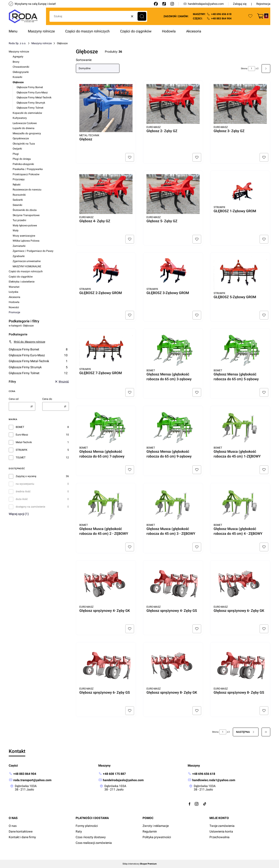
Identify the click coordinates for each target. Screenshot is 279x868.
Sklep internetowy (140, 864)
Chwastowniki (21, 67)
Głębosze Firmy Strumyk (31, 103)
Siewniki (17, 205)
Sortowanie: (84, 60)
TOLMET (21, 458)
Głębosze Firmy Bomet (30, 87)
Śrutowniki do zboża (25, 210)
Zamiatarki (19, 246)
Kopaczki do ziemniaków (27, 113)
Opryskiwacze (21, 138)
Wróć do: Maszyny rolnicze (27, 342)
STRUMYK (22, 450)
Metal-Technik (24, 442)
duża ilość (22, 499)
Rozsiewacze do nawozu (27, 190)
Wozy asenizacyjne (24, 236)
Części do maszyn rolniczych (26, 271)
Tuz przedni (19, 220)
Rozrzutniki (19, 195)
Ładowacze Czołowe (25, 123)
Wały (16, 230)
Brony (16, 62)
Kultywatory (20, 118)
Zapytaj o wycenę (26, 476)
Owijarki (17, 149)
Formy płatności (87, 826)
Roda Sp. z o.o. (17, 43)
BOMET (20, 427)
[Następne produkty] (246, 732)
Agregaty (18, 57)
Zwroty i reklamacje (156, 826)
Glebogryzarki (21, 72)
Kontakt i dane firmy (22, 837)
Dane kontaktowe (21, 831)
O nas (13, 826)
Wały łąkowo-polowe (25, 225)
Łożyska (14, 292)
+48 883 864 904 (221, 19)
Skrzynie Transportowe (26, 215)
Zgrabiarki (19, 256)
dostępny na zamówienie (30, 507)
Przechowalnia (219, 837)
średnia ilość (23, 491)
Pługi (16, 154)
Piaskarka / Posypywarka (28, 169)
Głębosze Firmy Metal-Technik (34, 98)
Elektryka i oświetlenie (22, 282)
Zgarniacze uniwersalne (27, 261)
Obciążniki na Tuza (24, 144)
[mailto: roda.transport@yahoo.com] (30, 780)
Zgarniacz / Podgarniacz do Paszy (33, 251)
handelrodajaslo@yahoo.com (203, 4)
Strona (244, 68)
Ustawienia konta (221, 831)
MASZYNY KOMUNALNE (27, 266)
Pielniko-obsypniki (23, 164)
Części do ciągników (21, 277)
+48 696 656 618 (221, 14)
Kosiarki (17, 77)
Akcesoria (14, 297)
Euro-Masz (22, 435)
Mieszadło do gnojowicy (27, 133)
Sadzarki (18, 200)
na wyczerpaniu (25, 484)
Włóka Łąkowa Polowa (26, 241)
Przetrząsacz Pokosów (26, 174)
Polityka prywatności (157, 837)
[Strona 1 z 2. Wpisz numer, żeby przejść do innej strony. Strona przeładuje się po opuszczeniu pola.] (252, 69)
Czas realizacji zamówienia (94, 843)
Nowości (14, 307)
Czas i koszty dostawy (91, 837)
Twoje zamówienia (222, 826)
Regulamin (150, 831)
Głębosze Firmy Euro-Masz (32, 93)
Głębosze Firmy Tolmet (30, 108)
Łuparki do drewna (24, 128)
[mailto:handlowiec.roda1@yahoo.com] (211, 780)
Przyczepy (19, 179)
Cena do (47, 399)
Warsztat (14, 287)
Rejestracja (263, 4)
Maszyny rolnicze (42, 43)
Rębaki (17, 185)
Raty (79, 831)
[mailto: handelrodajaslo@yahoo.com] (121, 780)
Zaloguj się (240, 4)
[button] (142, 16)
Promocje (14, 312)
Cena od (14, 399)
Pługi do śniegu (22, 159)
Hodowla (14, 302)
